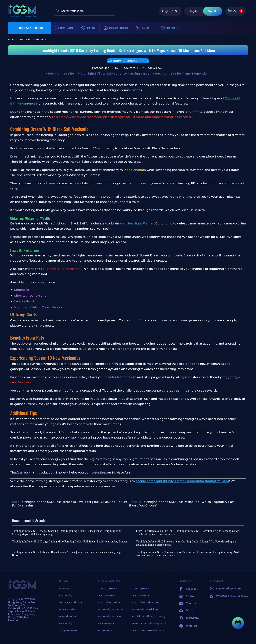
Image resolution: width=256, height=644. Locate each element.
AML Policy (66, 624)
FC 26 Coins (105, 631)
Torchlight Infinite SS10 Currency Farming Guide (114, 74)
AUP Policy (66, 596)
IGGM (140, 68)
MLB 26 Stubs (106, 624)
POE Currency (140, 589)
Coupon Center (68, 631)
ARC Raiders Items (109, 603)
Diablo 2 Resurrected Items (148, 631)
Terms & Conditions (71, 603)
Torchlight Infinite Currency (148, 617)
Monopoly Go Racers (110, 617)
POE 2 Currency (107, 589)
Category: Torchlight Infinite (128, 61)
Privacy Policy (67, 610)
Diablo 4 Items (141, 596)
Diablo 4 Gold (106, 596)
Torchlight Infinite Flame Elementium (182, 74)
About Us (65, 589)
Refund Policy (67, 617)
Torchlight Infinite (61, 74)
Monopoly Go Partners (111, 610)
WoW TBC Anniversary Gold (149, 624)
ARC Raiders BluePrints (146, 603)
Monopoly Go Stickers (145, 610)
